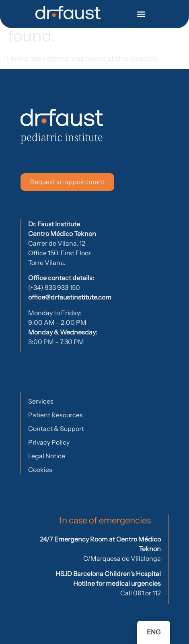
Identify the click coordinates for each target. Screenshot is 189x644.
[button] (141, 14)
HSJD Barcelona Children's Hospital (108, 574)
